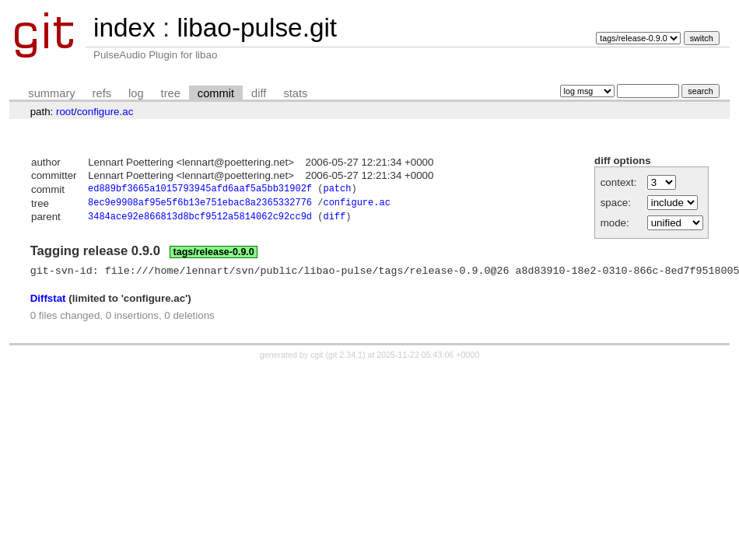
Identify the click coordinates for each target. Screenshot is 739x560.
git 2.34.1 (345, 361)
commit (216, 93)
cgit (318, 361)
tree (171, 93)
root (65, 112)
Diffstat (48, 304)
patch (337, 190)
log (136, 93)
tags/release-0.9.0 (214, 256)
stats (295, 93)
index (124, 28)
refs (102, 93)
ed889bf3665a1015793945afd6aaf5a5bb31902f (200, 190)
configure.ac (105, 112)
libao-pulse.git (257, 28)
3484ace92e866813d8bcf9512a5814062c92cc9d (200, 220)
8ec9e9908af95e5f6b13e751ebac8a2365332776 (200, 205)
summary (51, 93)
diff (259, 93)
